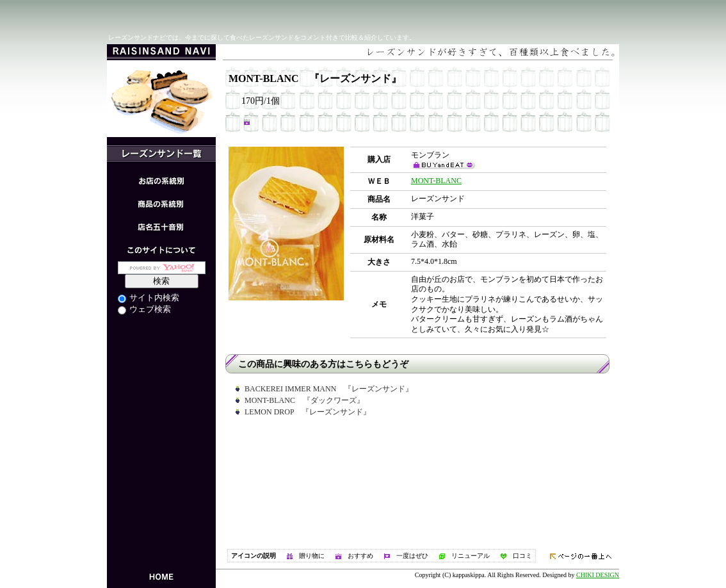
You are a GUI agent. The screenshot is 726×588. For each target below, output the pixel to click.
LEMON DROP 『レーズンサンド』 (308, 412)
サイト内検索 (149, 298)
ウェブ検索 (144, 309)
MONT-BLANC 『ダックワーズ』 (304, 400)
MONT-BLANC (436, 181)
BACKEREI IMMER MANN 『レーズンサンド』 (329, 389)
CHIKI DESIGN (598, 575)
